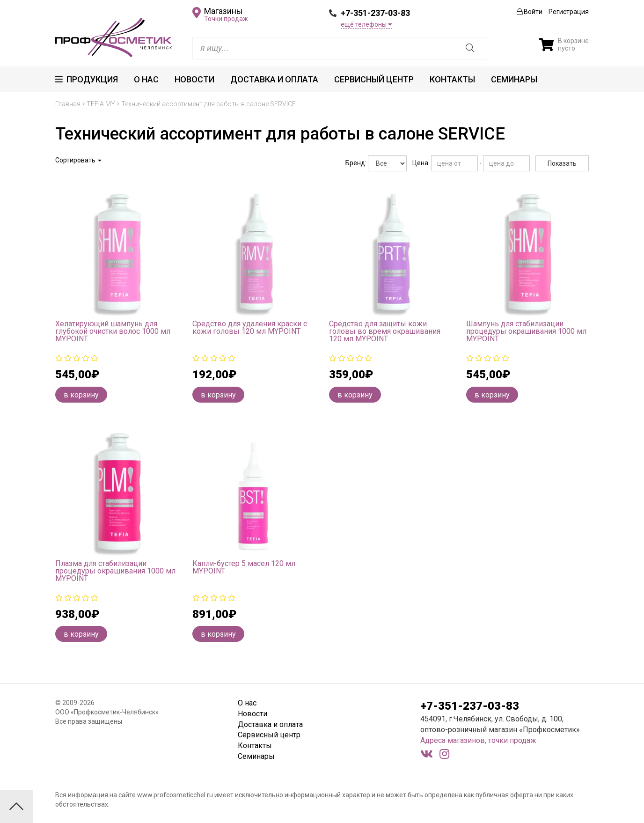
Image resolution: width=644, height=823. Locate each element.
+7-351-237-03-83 (375, 13)
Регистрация (569, 12)
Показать (562, 163)
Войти (530, 12)
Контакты (452, 79)
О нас (146, 79)
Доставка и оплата (274, 79)
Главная (68, 104)
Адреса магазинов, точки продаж (478, 740)
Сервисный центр (374, 79)
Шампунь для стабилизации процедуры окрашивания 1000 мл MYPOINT (526, 331)
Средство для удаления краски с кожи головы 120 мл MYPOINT (250, 327)
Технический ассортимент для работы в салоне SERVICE (209, 104)
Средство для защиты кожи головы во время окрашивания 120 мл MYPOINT (385, 331)
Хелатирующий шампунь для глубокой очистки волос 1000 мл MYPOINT (113, 331)
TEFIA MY (101, 104)
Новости (194, 79)
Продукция (87, 79)
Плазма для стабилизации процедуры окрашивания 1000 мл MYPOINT (115, 571)
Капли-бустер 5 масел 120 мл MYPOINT (244, 567)
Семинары (514, 79)
